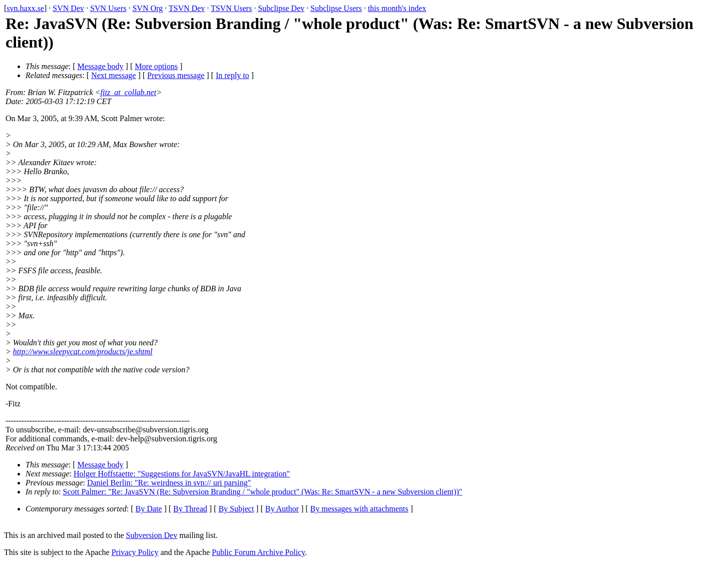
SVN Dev (68, 8)
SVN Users (108, 8)
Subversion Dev (152, 535)
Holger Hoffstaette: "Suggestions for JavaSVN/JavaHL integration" (182, 474)
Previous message (176, 75)
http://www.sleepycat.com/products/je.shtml (83, 352)
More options (156, 66)
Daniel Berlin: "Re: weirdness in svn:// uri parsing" (169, 483)
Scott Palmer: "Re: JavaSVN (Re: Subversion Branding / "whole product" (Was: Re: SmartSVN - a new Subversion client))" (263, 492)
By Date (149, 509)
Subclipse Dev (281, 8)
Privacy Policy (135, 552)
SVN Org (147, 8)
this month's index (397, 8)
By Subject (236, 509)
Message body (101, 66)
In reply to (233, 75)
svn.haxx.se (25, 8)
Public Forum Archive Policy (258, 552)
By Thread (190, 509)
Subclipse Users (336, 8)
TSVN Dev (187, 8)
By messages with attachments (359, 509)
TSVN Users (231, 8)
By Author (282, 509)
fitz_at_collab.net (129, 92)
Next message (113, 75)
